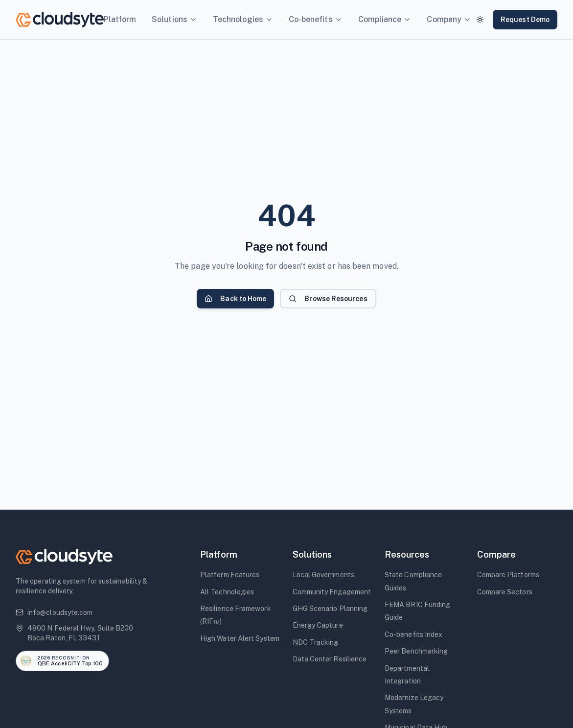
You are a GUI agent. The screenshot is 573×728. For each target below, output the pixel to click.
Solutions (174, 19)
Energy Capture (318, 625)
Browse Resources (328, 299)
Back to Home (235, 299)
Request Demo (525, 20)
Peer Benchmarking (416, 651)
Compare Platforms (508, 575)
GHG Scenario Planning (330, 609)
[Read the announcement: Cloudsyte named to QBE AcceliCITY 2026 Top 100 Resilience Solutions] (62, 661)
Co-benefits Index (413, 634)
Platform (120, 19)
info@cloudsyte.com (54, 612)
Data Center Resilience (330, 659)
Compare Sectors (505, 592)
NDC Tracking (316, 642)
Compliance (385, 19)
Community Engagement (332, 592)
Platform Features (230, 575)
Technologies (243, 19)
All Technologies (227, 592)
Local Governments (323, 575)
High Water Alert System (240, 638)
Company (449, 19)
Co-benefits (316, 19)
